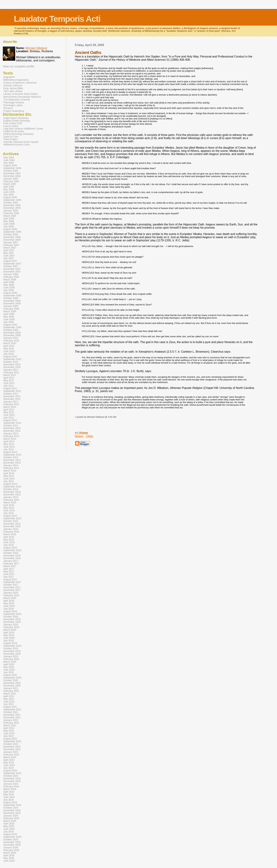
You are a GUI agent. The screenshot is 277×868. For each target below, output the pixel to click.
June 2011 (9, 383)
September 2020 (12, 678)
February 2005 (11, 181)
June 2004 (9, 160)
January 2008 (11, 274)
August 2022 (10, 739)
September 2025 (12, 837)
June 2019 (9, 638)
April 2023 (9, 760)
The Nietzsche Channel (17, 100)
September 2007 (12, 264)
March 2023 (10, 757)
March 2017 (10, 566)
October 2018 (11, 617)
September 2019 (12, 646)
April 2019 (9, 633)
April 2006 (9, 219)
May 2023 (9, 763)
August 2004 (10, 166)
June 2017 (9, 574)
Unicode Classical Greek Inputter (21, 142)
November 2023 (12, 779)
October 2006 (11, 235)
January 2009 (11, 306)
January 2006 (11, 211)
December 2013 (12, 463)
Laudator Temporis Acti (57, 19)
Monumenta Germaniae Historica (22, 97)
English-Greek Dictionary (17, 121)
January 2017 (11, 561)
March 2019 (10, 630)
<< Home (81, 433)
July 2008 (9, 290)
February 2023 (11, 755)
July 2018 (9, 609)
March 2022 (10, 725)
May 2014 (9, 476)
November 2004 (12, 173)
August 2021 (10, 707)
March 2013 (10, 439)
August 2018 (10, 611)
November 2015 (12, 524)
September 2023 (12, 773)
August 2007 (10, 261)
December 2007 (12, 272)
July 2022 (9, 736)
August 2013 (10, 452)
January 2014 (11, 465)
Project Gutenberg (14, 111)
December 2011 (12, 399)
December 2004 (12, 176)
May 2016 (9, 540)
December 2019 (12, 654)
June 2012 (9, 415)
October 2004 (11, 171)
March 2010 (10, 343)
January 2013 (11, 434)
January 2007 (11, 242)
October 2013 (11, 457)
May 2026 (9, 858)
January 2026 (11, 848)
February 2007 (11, 245)
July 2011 (9, 386)
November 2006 (12, 237)
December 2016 (12, 558)
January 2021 (11, 688)
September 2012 (12, 423)
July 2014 (9, 481)
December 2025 (12, 845)
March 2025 (10, 821)
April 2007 (9, 250)
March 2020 (10, 662)
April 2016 (9, 537)
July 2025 (9, 832)
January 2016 (11, 529)
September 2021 (12, 710)
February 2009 (11, 309)
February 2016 (11, 532)
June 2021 (9, 702)
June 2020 (9, 670)
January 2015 (11, 497)
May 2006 (9, 221)
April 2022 (9, 728)
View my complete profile (19, 66)
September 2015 (12, 518)
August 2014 (10, 484)
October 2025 (11, 840)
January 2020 (11, 656)
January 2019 (11, 625)
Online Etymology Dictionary (19, 134)
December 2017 (12, 590)
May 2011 (9, 380)
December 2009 (12, 335)
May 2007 (9, 253)
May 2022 (9, 731)
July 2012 (9, 418)
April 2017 (9, 569)
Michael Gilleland (36, 48)
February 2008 (11, 277)
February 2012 (11, 404)
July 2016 (9, 545)
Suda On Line (11, 137)
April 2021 (9, 696)
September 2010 (12, 359)
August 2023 (10, 771)
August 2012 (10, 420)
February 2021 (11, 691)
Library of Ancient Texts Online (21, 94)
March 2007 (10, 248)
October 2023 (11, 776)
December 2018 (12, 622)
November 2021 (12, 715)
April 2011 (9, 378)
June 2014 (9, 479)
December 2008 (12, 304)
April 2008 (9, 282)
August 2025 (10, 834)
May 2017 (9, 572)
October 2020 (11, 680)
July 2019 (9, 641)
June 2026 (9, 861)
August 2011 (10, 388)
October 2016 (11, 553)
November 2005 (12, 205)
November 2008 (12, 301)
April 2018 (9, 601)
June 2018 (9, 606)
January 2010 (11, 338)
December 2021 (12, 718)
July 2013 (9, 449)
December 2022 (12, 749)
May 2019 (9, 635)
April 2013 (9, 442)
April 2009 (9, 314)
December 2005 (12, 208)
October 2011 (11, 394)
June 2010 (9, 351)
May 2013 (9, 444)
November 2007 (12, 269)
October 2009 (11, 330)
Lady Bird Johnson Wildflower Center (23, 129)
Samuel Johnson (13, 85)
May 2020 (9, 667)
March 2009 (10, 311)
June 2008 (9, 288)
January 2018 (11, 593)
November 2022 (12, 747)
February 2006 (11, 213)
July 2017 (9, 577)
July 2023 (9, 768)
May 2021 (9, 699)
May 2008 (9, 285)
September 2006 (12, 232)
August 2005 (10, 197)
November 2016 (12, 556)
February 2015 (11, 500)
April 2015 (9, 505)
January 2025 (11, 816)
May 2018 (9, 603)
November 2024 (12, 810)
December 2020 (12, 686)
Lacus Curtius (11, 126)
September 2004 (12, 168)
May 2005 (9, 189)
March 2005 (10, 184)
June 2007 (9, 256)
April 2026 (9, 856)
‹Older (89, 436)
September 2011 (12, 391)
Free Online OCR (13, 123)
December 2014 (12, 495)
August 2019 (10, 643)
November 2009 (12, 333)
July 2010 (9, 354)
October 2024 (11, 808)
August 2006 (10, 229)
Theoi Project (11, 139)
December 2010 (12, 367)
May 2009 (9, 317)
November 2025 (12, 842)
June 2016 (9, 542)
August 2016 (10, 548)
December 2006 (12, 240)
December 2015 (12, 526)
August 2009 (10, 325)
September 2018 (12, 614)
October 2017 (11, 585)
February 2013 (11, 436)
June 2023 (9, 765)
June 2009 (9, 319)
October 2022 (11, 744)
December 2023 (12, 781)
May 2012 (9, 412)
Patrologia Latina (13, 105)
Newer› (79, 436)
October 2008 (11, 298)
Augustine (9, 77)
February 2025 (11, 818)
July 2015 (9, 513)
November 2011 (12, 396)
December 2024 (12, 813)
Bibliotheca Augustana (16, 80)
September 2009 (12, 327)
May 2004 (9, 158)
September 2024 (12, 805)
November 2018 (12, 619)
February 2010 (11, 341)
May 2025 (9, 826)
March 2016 (10, 534)
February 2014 (11, 468)
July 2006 (9, 227)
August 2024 (10, 802)
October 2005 (11, 203)
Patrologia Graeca (14, 102)
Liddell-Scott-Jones (14, 131)
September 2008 (12, 296)
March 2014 (10, 471)
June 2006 (9, 224)
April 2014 (9, 473)
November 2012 (12, 428)
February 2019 (11, 627)
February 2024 (11, 787)
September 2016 (12, 550)
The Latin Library (13, 91)
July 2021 (9, 704)
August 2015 (10, 516)
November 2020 (12, 683)
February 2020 (11, 659)
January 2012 (11, 402)
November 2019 (12, 651)
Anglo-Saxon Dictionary (16, 118)
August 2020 (10, 675)
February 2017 (11, 564)
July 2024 (9, 800)
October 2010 (11, 362)
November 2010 (12, 365)
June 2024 (9, 797)
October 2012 (11, 426)
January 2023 (11, 752)
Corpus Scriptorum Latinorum (20, 83)
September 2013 (12, 455)
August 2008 (10, 293)
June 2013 (9, 447)
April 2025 (9, 824)
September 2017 (12, 582)
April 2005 (9, 187)
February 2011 (11, 373)
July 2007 (9, 258)
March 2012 (10, 407)
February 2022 (11, 723)
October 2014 (11, 489)
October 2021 (11, 712)
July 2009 (9, 322)
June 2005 (9, 192)
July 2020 (9, 672)
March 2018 (10, 598)
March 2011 (10, 375)
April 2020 (9, 664)
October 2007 (11, 266)
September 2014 (12, 487)
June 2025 (9, 829)
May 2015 (9, 508)
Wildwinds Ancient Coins (17, 145)
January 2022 (11, 720)
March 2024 (10, 789)
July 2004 (9, 163)
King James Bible (13, 88)
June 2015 (9, 511)
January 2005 (11, 179)
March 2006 (10, 216)
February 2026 (11, 850)
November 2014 (12, 492)
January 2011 (11, 370)
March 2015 (10, 503)
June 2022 (9, 733)
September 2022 (12, 741)
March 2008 (10, 280)
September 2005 (12, 200)
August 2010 (10, 357)
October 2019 (11, 649)
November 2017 (12, 587)
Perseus (8, 108)
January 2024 (11, 784)
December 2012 (12, 431)
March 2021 (10, 694)
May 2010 (9, 349)
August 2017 (10, 580)
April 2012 (9, 410)
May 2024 (9, 794)
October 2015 (11, 521)
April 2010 (9, 346)
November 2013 (12, 460)
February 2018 (11, 595)
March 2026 (10, 853)
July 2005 (9, 195)
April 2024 (9, 792)
